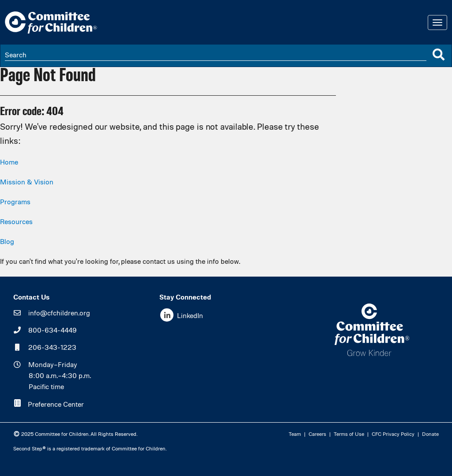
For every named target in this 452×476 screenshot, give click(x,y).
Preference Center (56, 405)
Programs (15, 202)
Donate (430, 435)
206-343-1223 (52, 348)
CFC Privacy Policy (393, 435)
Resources (16, 222)
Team (295, 435)
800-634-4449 (53, 331)
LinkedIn (190, 316)
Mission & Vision (27, 183)
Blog (7, 242)
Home (9, 163)
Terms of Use (349, 435)
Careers (317, 435)
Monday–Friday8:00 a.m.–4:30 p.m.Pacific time (60, 376)
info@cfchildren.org (59, 314)
